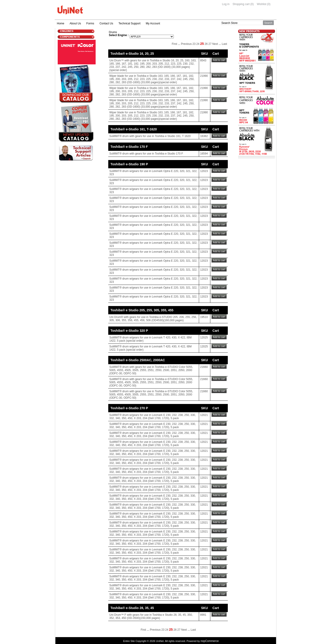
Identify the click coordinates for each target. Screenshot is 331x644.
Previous (186, 44)
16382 (204, 136)
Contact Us (106, 23)
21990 (204, 76)
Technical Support (130, 23)
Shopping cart (241, 4)
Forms (90, 23)
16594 (204, 154)
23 (194, 44)
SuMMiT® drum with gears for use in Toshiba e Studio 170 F (146, 154)
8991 (203, 615)
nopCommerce (210, 641)
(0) (252, 4)
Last (224, 44)
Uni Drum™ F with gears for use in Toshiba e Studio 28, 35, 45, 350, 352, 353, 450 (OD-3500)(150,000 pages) (151, 616)
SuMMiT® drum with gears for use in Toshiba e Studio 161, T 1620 (150, 136)
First (174, 44)
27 (210, 44)
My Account (153, 23)
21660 (204, 367)
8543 (203, 60)
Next (215, 44)
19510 (204, 317)
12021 (204, 415)
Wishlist (261, 4)
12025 (204, 338)
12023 (204, 171)
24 (198, 44)
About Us (75, 23)
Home (61, 23)
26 (206, 44)
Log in (226, 4)
